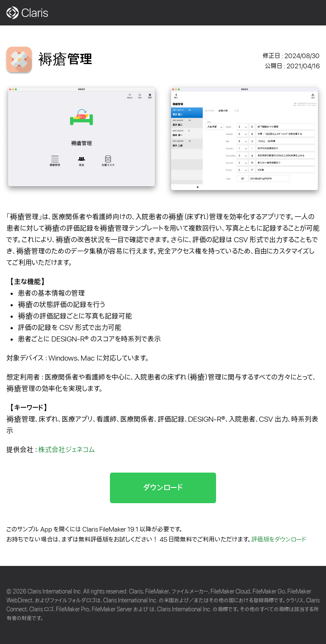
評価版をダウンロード (279, 540)
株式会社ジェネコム (66, 450)
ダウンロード (163, 488)
